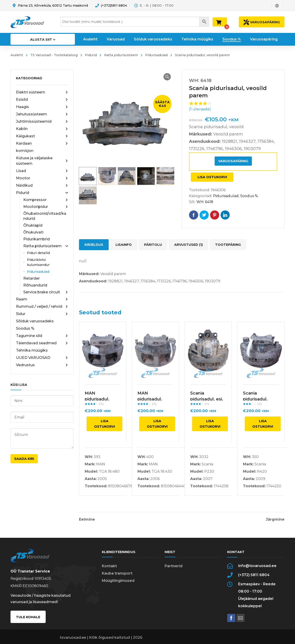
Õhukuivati (33, 232)
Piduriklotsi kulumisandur (38, 262)
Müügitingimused (118, 581)
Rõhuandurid (35, 285)
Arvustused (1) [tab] (188, 245)
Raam (42, 299)
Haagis (42, 107)
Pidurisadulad (156, 55)
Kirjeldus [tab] (94, 245)
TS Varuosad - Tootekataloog (54, 55)
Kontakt (109, 566)
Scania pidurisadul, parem (255, 399)
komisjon (25, 151)
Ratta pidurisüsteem (121, 55)
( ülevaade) (200, 109)
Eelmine (87, 519)
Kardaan (42, 143)
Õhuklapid (33, 225)
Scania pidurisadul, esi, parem (207, 399)
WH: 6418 (205, 202)
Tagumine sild (42, 336)
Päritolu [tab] (153, 245)
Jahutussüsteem (42, 114)
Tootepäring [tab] (228, 245)
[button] (167, 77)
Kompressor (46, 200)
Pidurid (91, 55)
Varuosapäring (233, 161)
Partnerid (174, 566)
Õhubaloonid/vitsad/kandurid (45, 216)
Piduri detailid (38, 253)
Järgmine (275, 519)
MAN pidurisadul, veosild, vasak (99, 399)
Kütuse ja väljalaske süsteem (42, 161)
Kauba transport (117, 573)
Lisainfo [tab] (124, 245)
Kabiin (42, 129)
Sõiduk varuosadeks (35, 321)
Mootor (42, 178)
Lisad (42, 171)
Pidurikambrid (37, 239)
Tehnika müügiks (32, 350)
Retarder (32, 278)
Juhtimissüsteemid (42, 122)
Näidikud (42, 186)
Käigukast (42, 136)
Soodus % (25, 328)
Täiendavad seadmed (42, 343)
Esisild (42, 100)
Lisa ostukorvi (212, 177)
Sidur (42, 314)
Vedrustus (42, 365)
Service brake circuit (46, 292)
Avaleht (17, 55)
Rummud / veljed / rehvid (42, 307)
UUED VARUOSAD (42, 358)
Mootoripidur (46, 207)
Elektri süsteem (42, 92)
